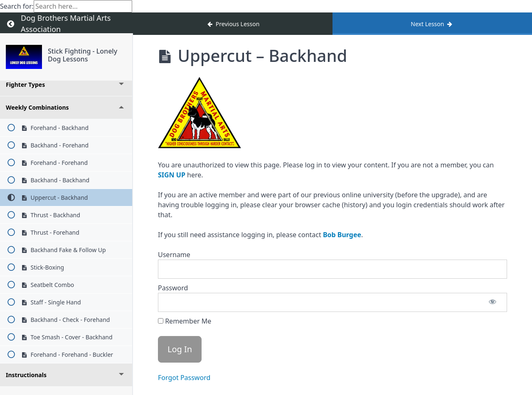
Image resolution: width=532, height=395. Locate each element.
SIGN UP (172, 175)
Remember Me (185, 321)
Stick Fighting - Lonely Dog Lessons (83, 55)
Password (173, 288)
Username (174, 255)
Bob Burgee (342, 235)
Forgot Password (184, 378)
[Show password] (493, 302)
